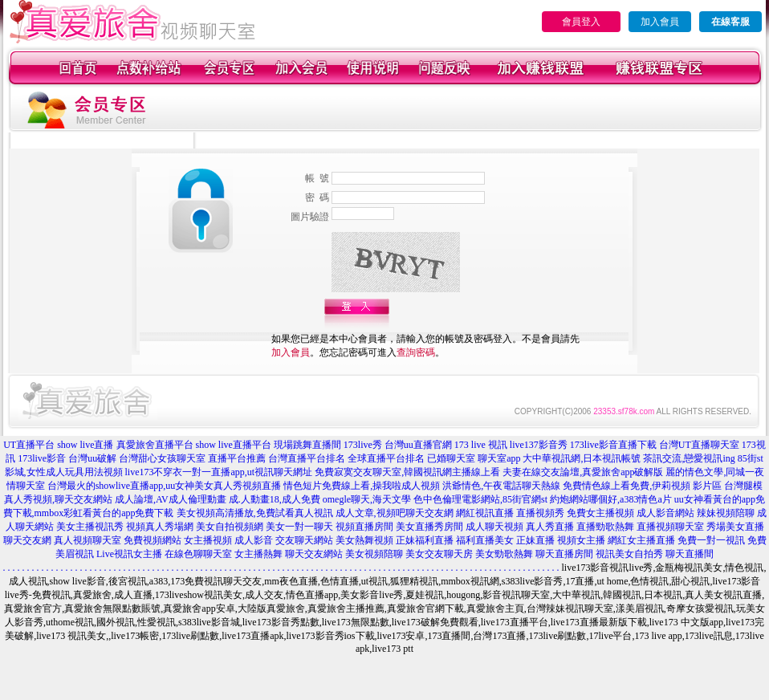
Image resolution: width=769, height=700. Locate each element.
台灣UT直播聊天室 (699, 445)
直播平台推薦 (237, 458)
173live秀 (363, 445)
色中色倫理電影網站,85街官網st (480, 499)
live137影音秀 (539, 445)
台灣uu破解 (92, 458)
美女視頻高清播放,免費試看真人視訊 (255, 513)
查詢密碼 (416, 352)
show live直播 (85, 445)
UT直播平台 (29, 445)
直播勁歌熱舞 (605, 527)
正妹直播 (535, 540)
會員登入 (581, 22)
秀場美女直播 (735, 527)
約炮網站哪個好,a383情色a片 (611, 499)
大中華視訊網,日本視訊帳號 (582, 458)
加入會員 (660, 22)
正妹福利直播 (425, 540)
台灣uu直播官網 (418, 445)
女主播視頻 (208, 540)
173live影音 (42, 458)
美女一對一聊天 (299, 527)
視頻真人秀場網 (160, 527)
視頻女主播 (581, 540)
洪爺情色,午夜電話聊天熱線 (501, 486)
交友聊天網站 (304, 540)
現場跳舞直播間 (307, 445)
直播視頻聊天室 (670, 527)
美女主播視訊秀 (90, 527)
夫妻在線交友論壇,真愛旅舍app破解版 (583, 472)
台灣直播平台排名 (307, 458)
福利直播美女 (485, 540)
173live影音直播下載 (613, 445)
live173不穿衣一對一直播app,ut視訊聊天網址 (219, 472)
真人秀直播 (550, 527)
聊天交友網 (27, 540)
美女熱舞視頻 (364, 540)
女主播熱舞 (258, 554)
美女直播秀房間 (429, 527)
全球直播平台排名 (386, 458)
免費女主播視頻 (600, 513)
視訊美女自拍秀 (629, 554)
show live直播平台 (234, 445)
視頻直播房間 (364, 527)
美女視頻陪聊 (374, 554)
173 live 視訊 (481, 445)
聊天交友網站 (314, 554)
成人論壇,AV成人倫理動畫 (171, 499)
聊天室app (499, 458)
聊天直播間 (690, 554)
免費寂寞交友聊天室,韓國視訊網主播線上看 (407, 472)
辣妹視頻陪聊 (726, 513)
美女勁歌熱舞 (504, 554)
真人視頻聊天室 (87, 540)
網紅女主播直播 (641, 540)
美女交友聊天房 (439, 554)
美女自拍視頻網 (230, 527)
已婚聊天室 (451, 458)
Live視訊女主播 (129, 554)
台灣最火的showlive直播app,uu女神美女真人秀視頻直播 (165, 486)
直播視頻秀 (540, 513)
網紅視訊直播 (485, 513)
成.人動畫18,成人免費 (275, 499)
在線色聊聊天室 (198, 554)
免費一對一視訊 (711, 540)
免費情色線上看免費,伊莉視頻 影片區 (642, 486)
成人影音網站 (665, 513)
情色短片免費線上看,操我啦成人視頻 (362, 486)
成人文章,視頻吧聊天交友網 (395, 513)
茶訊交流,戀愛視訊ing (689, 458)
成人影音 (254, 540)
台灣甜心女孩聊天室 (162, 458)
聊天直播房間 (564, 554)
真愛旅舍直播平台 (155, 445)
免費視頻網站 (153, 540)
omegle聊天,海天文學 (367, 499)
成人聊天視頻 (494, 527)
